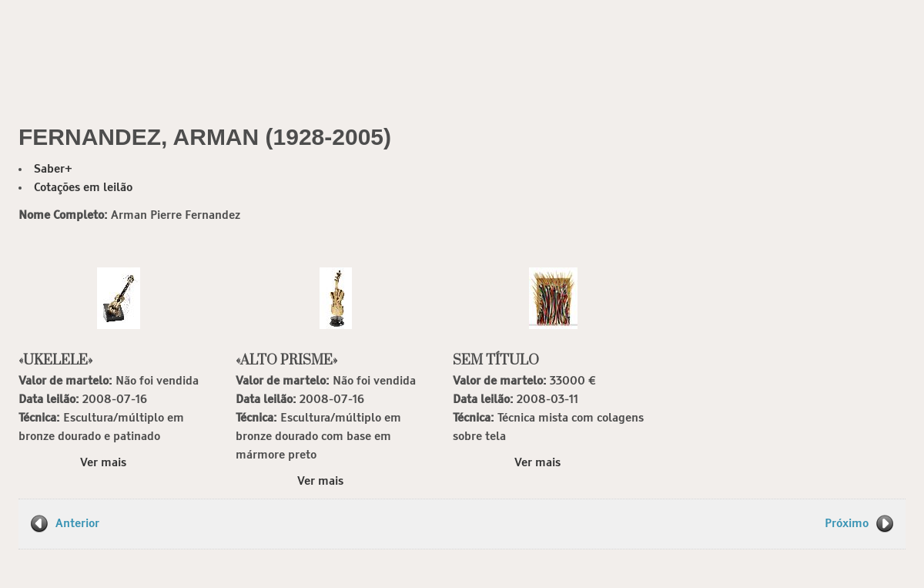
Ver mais (103, 463)
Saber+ (53, 169)
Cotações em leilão (83, 188)
